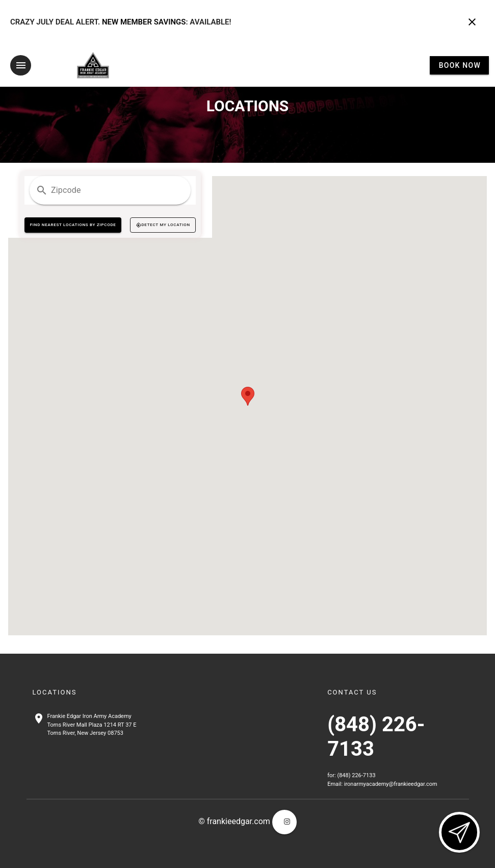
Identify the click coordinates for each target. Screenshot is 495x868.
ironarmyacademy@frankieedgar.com (391, 784)
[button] (248, 396)
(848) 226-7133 (356, 775)
